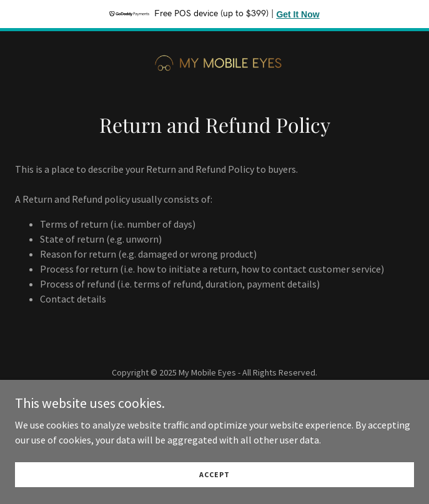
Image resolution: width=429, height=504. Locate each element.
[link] (215, 60)
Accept (214, 483)
